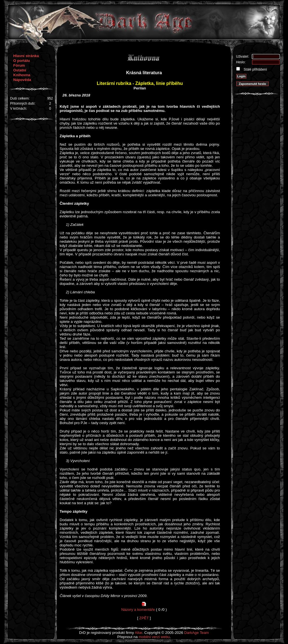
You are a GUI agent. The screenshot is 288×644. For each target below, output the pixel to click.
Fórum (19, 65)
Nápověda (22, 80)
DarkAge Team (197, 633)
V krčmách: (19, 109)
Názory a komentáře (138, 610)
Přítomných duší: (23, 103)
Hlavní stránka (26, 56)
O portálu (22, 61)
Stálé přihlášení (255, 69)
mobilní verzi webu (154, 637)
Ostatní (20, 70)
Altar (139, 633)
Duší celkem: (20, 98)
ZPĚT (144, 618)
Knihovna (22, 75)
